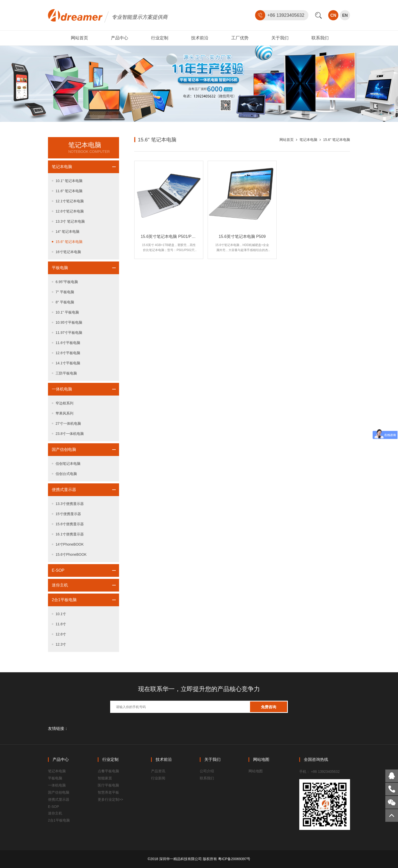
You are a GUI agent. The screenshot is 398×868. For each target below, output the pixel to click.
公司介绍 (207, 771)
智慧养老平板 (108, 792)
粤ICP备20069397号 (234, 859)
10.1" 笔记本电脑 (69, 181)
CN (333, 15)
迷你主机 (60, 585)
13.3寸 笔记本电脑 (70, 221)
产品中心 (120, 38)
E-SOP (58, 570)
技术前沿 (200, 38)
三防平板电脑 (66, 373)
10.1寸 (61, 614)
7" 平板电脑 (65, 292)
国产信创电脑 (64, 449)
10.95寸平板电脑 (69, 322)
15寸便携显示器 (68, 514)
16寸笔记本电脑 (68, 252)
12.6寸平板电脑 (68, 353)
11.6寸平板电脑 (68, 343)
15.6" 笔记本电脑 (69, 242)
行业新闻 (158, 778)
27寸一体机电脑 (68, 423)
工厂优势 (240, 38)
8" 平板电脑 (65, 302)
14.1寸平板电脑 (68, 363)
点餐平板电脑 (108, 771)
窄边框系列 (64, 403)
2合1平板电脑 (64, 600)
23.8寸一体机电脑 (70, 434)
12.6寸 (61, 634)
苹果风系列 (64, 413)
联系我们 (320, 38)
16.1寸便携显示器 (70, 534)
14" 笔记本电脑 (68, 232)
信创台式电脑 (66, 474)
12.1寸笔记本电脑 (70, 201)
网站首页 (79, 38)
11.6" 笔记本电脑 (69, 191)
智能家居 (105, 778)
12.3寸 (61, 644)
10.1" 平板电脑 (67, 312)
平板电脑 (60, 268)
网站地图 (256, 771)
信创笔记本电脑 (68, 464)
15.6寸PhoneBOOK (71, 554)
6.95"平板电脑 (67, 282)
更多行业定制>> (110, 799)
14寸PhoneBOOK (70, 544)
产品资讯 (158, 771)
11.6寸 (61, 624)
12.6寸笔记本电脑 (70, 211)
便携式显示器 (64, 490)
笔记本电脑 (62, 167)
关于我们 (280, 38)
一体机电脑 (62, 389)
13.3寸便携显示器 (70, 504)
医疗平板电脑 (108, 785)
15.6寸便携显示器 (70, 524)
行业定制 (160, 38)
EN (345, 15)
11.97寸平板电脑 (69, 333)
